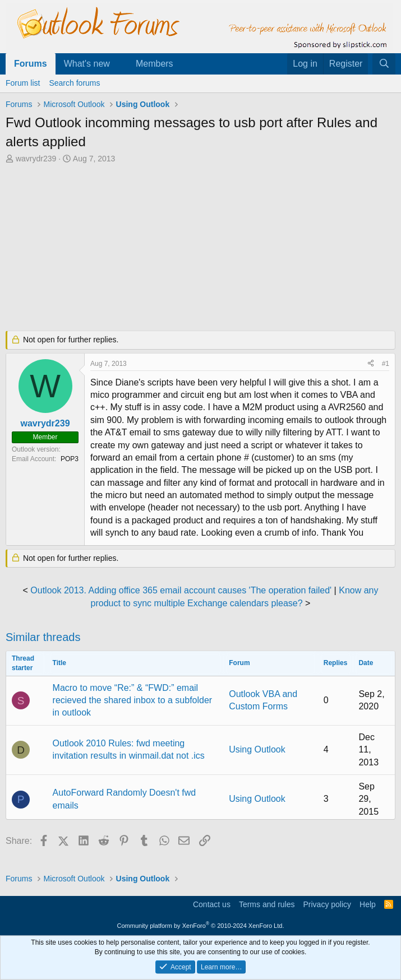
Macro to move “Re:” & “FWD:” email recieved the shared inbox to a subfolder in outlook (133, 700)
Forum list (23, 83)
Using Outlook (257, 749)
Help (368, 904)
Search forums (74, 83)
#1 (386, 364)
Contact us (212, 904)
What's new (87, 64)
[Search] (384, 64)
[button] (119, 64)
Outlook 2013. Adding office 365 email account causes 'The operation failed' (181, 590)
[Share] (371, 364)
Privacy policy (327, 904)
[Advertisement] (200, 249)
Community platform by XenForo (201, 926)
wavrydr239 (36, 159)
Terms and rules (267, 904)
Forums (31, 64)
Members (155, 64)
